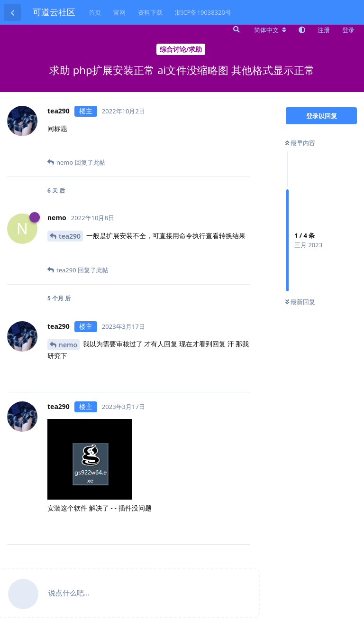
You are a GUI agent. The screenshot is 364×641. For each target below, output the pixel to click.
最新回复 (300, 302)
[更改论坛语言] (270, 30)
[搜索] (236, 29)
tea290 (70, 236)
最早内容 (300, 143)
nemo (68, 345)
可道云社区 (54, 12)
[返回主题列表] (12, 12)
